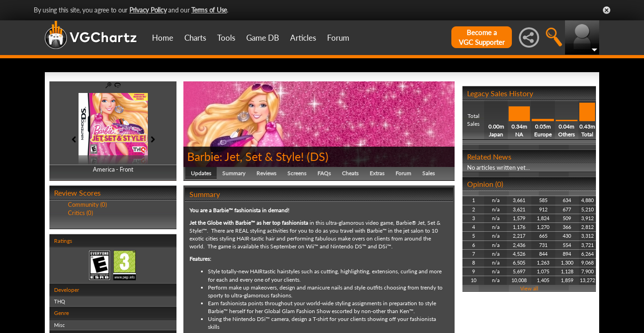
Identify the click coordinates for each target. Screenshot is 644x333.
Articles (303, 38)
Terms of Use (209, 10)
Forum (338, 38)
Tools (226, 38)
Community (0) (87, 204)
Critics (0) (80, 213)
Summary (234, 173)
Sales (428, 173)
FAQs (324, 173)
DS (318, 156)
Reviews (266, 173)
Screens (297, 173)
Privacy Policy (148, 10)
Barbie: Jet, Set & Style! (246, 156)
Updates (201, 173)
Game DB (263, 38)
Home (163, 38)
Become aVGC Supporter (482, 37)
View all (529, 288)
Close (607, 10)
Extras (377, 173)
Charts (195, 38)
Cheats (350, 173)
